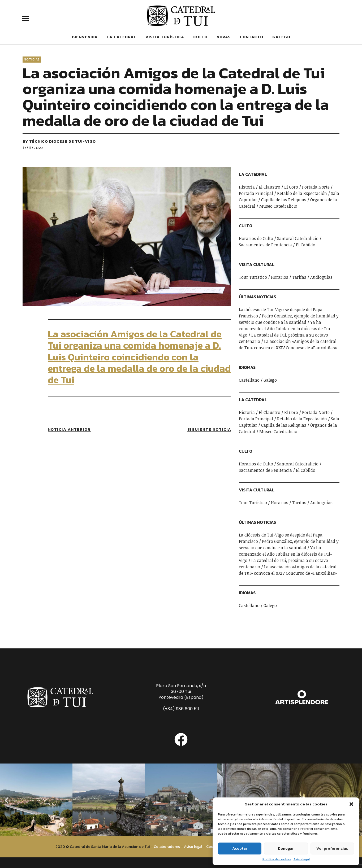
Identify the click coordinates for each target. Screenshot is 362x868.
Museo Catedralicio (278, 206)
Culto (200, 37)
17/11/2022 (33, 148)
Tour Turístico (253, 277)
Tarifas (299, 277)
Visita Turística (165, 37)
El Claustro (270, 187)
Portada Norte (316, 187)
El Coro (291, 187)
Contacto (251, 37)
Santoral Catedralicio (298, 238)
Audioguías (321, 277)
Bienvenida (85, 37)
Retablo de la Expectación (302, 193)
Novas (224, 37)
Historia (247, 187)
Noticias (32, 59)
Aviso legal (302, 859)
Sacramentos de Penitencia (265, 245)
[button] (351, 804)
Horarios (280, 277)
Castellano (249, 380)
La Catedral (122, 37)
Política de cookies (277, 859)
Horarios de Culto (256, 238)
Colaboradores (167, 847)
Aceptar (240, 848)
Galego (281, 37)
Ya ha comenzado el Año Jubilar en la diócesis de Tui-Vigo (285, 329)
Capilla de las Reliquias (284, 200)
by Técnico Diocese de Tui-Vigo (59, 141)
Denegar (286, 848)
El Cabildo (306, 245)
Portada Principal (256, 193)
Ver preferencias (332, 848)
